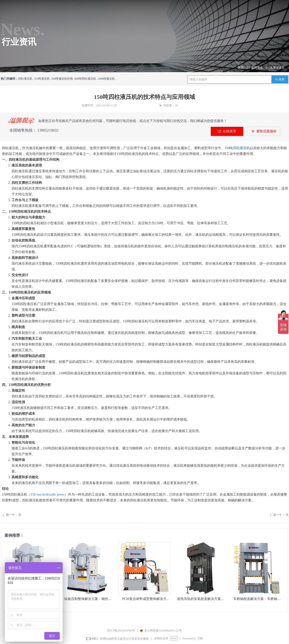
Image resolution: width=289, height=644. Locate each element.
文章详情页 (277, 68)
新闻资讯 (257, 68)
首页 (241, 68)
